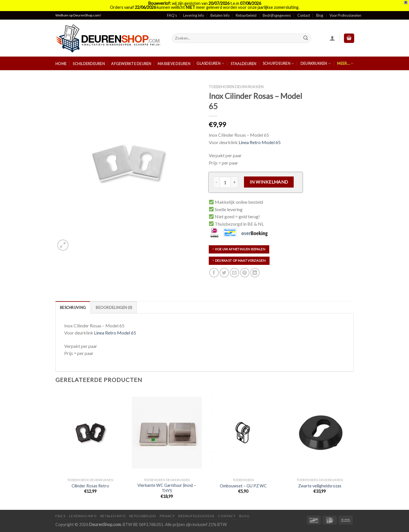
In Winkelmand (269, 182)
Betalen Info (220, 15)
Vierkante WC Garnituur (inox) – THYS (167, 488)
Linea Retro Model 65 (260, 142)
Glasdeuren (210, 64)
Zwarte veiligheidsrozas (320, 486)
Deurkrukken (316, 64)
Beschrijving (73, 307)
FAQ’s (172, 15)
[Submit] (306, 38)
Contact (304, 15)
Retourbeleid (246, 15)
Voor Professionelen (345, 15)
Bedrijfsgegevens (277, 15)
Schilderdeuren (89, 64)
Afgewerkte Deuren (131, 64)
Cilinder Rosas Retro (90, 486)
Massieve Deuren (174, 64)
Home (61, 64)
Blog (320, 15)
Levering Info (194, 15)
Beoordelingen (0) (114, 307)
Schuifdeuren (278, 64)
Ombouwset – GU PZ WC (243, 486)
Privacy (167, 516)
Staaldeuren (244, 64)
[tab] (73, 307)
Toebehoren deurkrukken (236, 87)
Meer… (345, 64)
